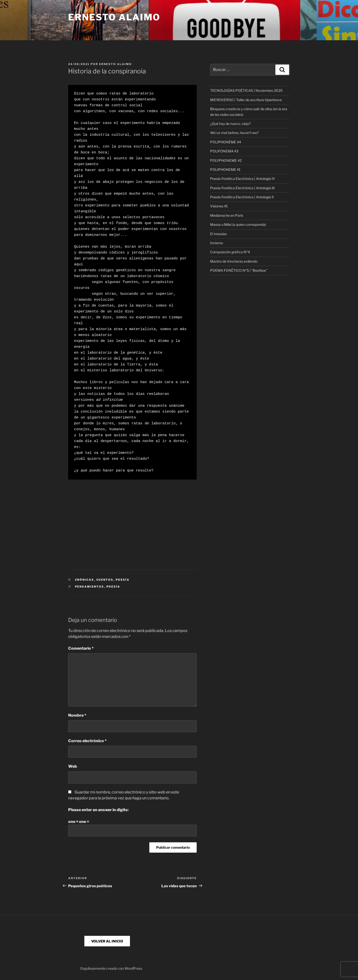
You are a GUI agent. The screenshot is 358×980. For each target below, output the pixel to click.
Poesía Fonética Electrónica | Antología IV (243, 179)
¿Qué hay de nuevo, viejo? (230, 124)
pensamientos (90, 587)
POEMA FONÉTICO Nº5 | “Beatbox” (239, 270)
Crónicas (85, 580)
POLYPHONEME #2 (226, 160)
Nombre (77, 715)
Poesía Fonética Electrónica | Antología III (242, 188)
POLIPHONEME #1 (225, 169)
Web (73, 766)
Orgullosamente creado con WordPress (111, 968)
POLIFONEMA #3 (224, 151)
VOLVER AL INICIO (107, 941)
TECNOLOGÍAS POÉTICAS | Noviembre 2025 (246, 90)
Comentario (81, 648)
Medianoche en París (227, 215)
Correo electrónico (87, 741)
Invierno (217, 243)
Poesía (123, 580)
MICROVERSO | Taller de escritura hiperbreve (246, 100)
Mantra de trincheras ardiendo (234, 261)
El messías (218, 234)
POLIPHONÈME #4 (226, 142)
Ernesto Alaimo (114, 17)
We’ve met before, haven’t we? (234, 133)
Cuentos (105, 580)
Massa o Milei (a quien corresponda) (238, 224)
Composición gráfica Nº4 (230, 252)
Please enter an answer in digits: (98, 810)
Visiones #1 (219, 206)
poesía (113, 587)
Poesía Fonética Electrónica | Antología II (242, 197)
